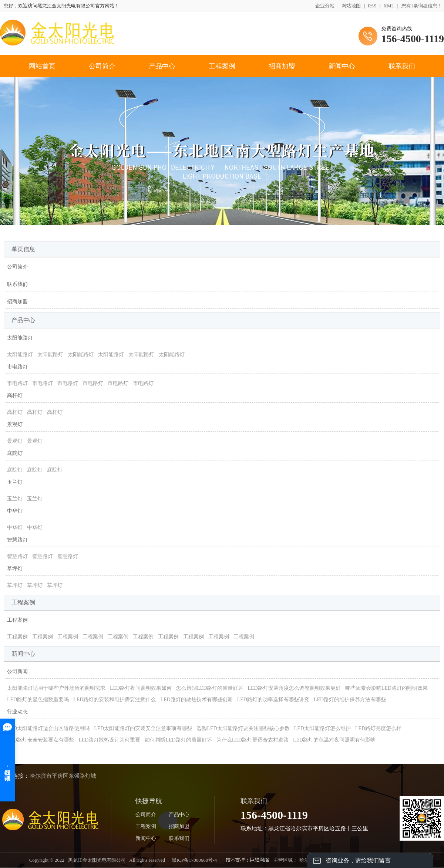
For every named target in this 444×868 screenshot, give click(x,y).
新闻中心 (342, 66)
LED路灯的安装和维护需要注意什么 (115, 700)
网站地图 (351, 6)
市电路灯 (17, 367)
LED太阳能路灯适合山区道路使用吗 (48, 728)
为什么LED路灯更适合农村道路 (253, 740)
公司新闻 (17, 671)
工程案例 (222, 66)
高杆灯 (15, 396)
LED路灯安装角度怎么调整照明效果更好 (294, 688)
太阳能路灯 (20, 338)
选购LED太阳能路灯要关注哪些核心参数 (243, 728)
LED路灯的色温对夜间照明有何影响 (334, 740)
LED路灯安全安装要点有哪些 (41, 740)
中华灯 (15, 511)
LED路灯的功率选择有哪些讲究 (273, 700)
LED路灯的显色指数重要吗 (38, 700)
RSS (372, 6)
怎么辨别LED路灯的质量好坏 (210, 688)
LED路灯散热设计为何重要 (109, 740)
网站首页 (42, 66)
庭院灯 (15, 453)
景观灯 (15, 424)
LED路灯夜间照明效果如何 (141, 688)
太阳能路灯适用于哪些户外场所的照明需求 (56, 688)
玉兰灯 (15, 482)
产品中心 (162, 66)
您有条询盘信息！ (422, 6)
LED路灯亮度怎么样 (378, 728)
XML (389, 6)
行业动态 (17, 712)
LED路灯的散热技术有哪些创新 (196, 700)
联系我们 (402, 66)
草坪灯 (15, 569)
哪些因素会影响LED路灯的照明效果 (386, 688)
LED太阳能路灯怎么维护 (322, 728)
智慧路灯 (17, 540)
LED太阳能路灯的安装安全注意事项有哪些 (143, 728)
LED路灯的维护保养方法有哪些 (350, 700)
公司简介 (102, 66)
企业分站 (325, 6)
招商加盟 (282, 66)
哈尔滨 (307, 860)
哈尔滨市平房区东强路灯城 (63, 776)
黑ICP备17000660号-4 (194, 860)
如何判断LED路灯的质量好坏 (178, 740)
